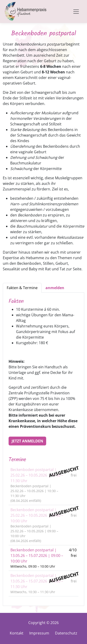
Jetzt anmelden (27, 441)
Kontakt (17, 633)
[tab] (55, 288)
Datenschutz (66, 633)
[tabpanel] (43, 449)
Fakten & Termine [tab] (22, 288)
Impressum (39, 633)
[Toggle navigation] (76, 12)
